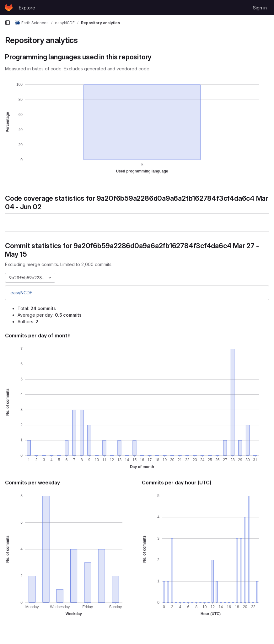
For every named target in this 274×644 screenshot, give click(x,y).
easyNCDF (21, 293)
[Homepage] (9, 8)
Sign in (260, 8)
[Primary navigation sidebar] (8, 23)
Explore (27, 8)
